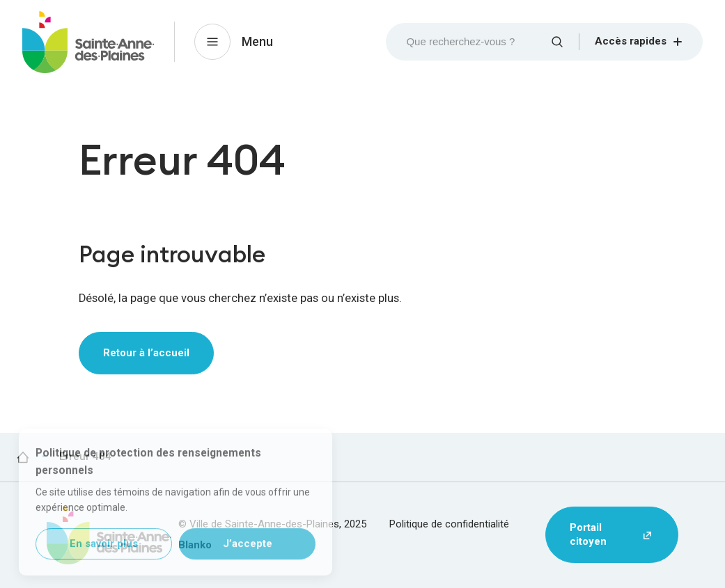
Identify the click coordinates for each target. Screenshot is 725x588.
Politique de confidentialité (449, 524)
